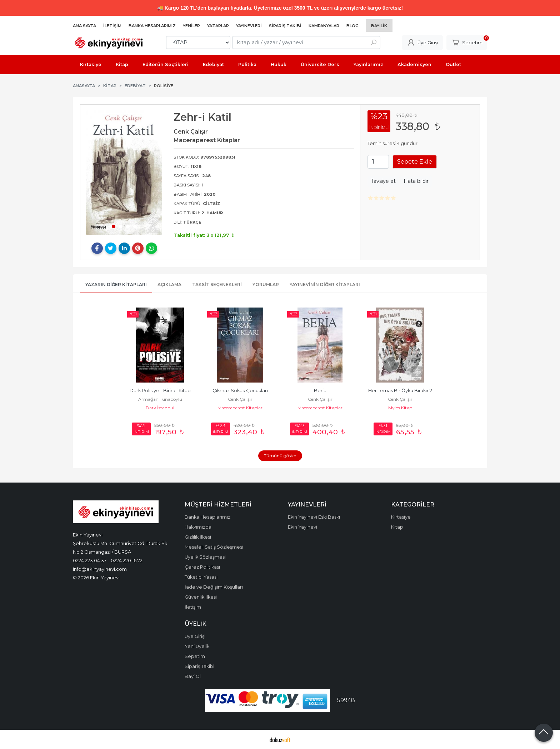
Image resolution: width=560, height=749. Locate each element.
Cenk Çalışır (240, 399)
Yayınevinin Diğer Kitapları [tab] (325, 284)
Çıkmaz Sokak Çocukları (240, 391)
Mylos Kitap (400, 408)
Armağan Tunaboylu (160, 399)
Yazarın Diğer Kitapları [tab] (116, 284)
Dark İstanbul (160, 408)
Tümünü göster (280, 456)
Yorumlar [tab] (266, 284)
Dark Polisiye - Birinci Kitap (160, 391)
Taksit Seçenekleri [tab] (217, 284)
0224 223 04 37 (90, 560)
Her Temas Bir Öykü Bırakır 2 (400, 391)
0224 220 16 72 (127, 560)
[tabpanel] (124, 173)
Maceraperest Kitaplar (240, 408)
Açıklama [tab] (169, 284)
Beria (320, 391)
